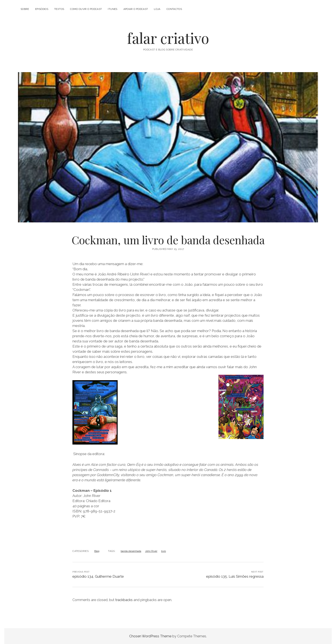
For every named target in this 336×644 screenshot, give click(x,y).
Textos (59, 9)
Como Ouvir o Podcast (86, 9)
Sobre (25, 9)
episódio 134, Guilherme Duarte (98, 576)
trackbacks (124, 600)
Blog (97, 551)
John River (151, 551)
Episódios (42, 9)
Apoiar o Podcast (136, 9)
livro (163, 551)
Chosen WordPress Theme (150, 636)
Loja (157, 9)
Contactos (174, 9)
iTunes (112, 9)
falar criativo (168, 38)
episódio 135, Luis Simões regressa (235, 576)
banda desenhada (131, 551)
